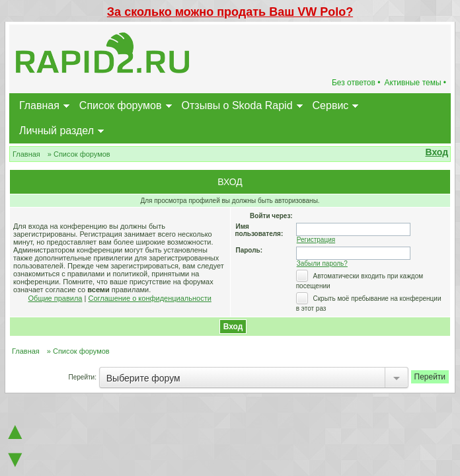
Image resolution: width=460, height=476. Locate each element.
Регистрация (316, 240)
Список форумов (121, 105)
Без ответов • (356, 83)
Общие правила (56, 298)
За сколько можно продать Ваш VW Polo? (230, 12)
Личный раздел (57, 131)
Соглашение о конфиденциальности (149, 298)
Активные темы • (415, 83)
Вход (437, 152)
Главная (39, 105)
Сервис (331, 105)
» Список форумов (79, 154)
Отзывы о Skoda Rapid (237, 105)
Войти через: (271, 216)
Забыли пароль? (322, 263)
